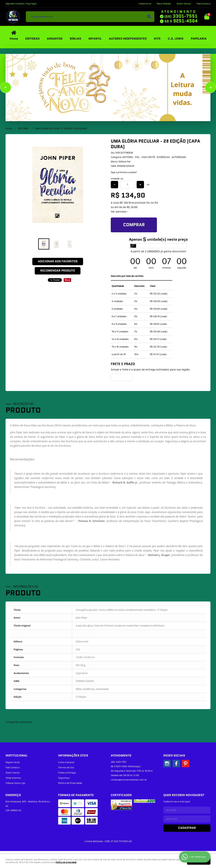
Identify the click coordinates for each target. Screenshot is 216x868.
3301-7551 (181, 16)
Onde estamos (13, 778)
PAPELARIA (199, 39)
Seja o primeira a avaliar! (124, 172)
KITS (157, 39)
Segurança (64, 778)
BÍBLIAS (75, 39)
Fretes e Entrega (67, 773)
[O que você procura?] (149, 17)
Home (14, 39)
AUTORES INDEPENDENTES (128, 39)
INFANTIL (95, 39)
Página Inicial (13, 762)
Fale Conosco (203, 4)
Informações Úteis (73, 756)
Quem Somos (184, 4)
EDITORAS (32, 39)
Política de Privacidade (70, 783)
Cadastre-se (145, 4)
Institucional (17, 756)
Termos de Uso (66, 768)
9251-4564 (181, 21)
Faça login (31, 4)
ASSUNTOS (55, 39)
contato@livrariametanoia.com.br (129, 780)
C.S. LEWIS (176, 39)
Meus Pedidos (164, 4)
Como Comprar (66, 762)
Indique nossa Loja (15, 783)
